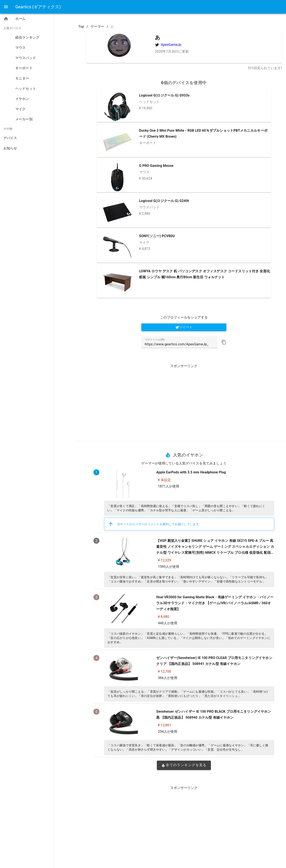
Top (81, 27)
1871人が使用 (169, 486)
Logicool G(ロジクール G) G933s (164, 95)
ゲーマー (97, 27)
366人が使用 (168, 678)
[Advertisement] (184, 401)
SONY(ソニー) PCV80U (157, 236)
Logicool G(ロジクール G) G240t (164, 201)
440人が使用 (168, 623)
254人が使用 (168, 732)
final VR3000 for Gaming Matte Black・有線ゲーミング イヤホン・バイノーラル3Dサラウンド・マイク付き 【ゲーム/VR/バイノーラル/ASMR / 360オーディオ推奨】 (215, 603)
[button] (224, 342)
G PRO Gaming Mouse (156, 166)
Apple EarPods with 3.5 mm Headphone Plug (191, 472)
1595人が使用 (169, 567)
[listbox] (27, 84)
